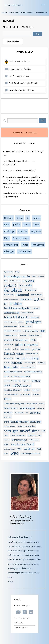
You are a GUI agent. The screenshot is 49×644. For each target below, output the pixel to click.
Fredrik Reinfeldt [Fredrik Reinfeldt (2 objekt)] (27, 313)
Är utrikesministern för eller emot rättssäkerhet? (19, 163)
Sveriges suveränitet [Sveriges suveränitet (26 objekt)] (22, 431)
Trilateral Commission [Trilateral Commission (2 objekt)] (18, 435)
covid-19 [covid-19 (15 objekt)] (10, 285)
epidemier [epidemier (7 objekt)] (26, 299)
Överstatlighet (11, 245)
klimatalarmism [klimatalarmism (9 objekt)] (14, 354)
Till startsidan (13, 42)
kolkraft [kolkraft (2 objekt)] (7, 363)
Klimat (27, 225)
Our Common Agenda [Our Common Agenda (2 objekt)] (11, 394)
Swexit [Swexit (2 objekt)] (6, 435)
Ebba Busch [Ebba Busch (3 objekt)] (9, 295)
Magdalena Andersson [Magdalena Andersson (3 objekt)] (13, 372)
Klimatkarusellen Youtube (20, 69)
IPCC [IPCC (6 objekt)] (33, 340)
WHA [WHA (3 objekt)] (6, 453)
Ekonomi (8, 218)
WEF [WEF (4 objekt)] (39, 449)
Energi (20, 218)
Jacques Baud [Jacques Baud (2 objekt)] (8, 344)
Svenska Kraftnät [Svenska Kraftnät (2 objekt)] (10, 426)
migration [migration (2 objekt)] (26, 381)
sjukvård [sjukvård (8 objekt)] (35, 413)
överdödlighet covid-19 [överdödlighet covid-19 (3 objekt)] (30, 453)
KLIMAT (4, 13)
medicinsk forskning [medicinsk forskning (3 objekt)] (12, 381)
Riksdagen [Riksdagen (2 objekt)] (41, 408)
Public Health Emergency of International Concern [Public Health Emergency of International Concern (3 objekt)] (24, 403)
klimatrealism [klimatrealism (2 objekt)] (9, 358)
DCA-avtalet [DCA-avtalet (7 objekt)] (25, 285)
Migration (36, 231)
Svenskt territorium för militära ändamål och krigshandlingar (24, 195)
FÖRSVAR (31, 13)
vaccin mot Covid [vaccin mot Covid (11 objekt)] (23, 444)
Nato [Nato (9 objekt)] (27, 390)
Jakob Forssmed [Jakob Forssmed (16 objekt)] (27, 345)
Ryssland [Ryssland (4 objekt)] (8, 412)
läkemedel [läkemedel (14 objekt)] (11, 367)
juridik (16, 225)
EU (28, 218)
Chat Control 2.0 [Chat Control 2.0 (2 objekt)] (15, 281)
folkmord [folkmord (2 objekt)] (36, 308)
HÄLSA (24, 13)
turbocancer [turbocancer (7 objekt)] (35, 435)
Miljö (7, 238)
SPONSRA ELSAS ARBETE (24, 133)
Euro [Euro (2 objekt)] (43, 299)
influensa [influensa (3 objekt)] (23, 335)
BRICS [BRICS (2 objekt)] (34, 276)
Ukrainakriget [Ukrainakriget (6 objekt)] (19, 440)
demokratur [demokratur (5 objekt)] (30, 290)
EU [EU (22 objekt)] (37, 299)
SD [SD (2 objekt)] (27, 413)
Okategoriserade (21, 238)
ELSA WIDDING (14, 5)
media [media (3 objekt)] (7, 376)
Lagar (36, 225)
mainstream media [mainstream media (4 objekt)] (33, 372)
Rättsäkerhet (38, 245)
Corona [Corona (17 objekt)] (28, 281)
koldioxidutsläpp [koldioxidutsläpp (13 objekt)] (27, 358)
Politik (25, 245)
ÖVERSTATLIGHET (41, 13)
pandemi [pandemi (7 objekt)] (25, 394)
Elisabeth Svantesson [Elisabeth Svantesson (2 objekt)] (11, 299)
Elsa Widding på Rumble (19, 76)
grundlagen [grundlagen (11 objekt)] (33, 322)
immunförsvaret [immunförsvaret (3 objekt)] (11, 335)
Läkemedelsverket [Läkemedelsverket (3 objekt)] (28, 367)
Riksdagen (9, 252)
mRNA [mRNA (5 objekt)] (7, 385)
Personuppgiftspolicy (22, 618)
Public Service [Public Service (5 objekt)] (11, 408)
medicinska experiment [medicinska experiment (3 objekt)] (21, 376)
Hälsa (7, 225)
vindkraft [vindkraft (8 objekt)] (29, 449)
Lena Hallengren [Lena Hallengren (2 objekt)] (30, 363)
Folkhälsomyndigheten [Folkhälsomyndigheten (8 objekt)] (18, 308)
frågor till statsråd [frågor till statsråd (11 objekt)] (16, 317)
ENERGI (11, 13)
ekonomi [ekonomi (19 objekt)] (22, 295)
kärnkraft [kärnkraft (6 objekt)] (17, 363)
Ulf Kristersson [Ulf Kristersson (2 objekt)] (34, 440)
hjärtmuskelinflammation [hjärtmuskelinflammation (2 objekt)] (13, 331)
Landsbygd (9, 231)
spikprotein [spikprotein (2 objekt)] (8, 417)
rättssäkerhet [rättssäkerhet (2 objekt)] (19, 413)
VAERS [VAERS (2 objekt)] (19, 449)
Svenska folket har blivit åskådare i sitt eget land (23, 153)
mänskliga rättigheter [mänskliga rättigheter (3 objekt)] (13, 390)
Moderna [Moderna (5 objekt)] (36, 381)
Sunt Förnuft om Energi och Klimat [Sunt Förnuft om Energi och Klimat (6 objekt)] (23, 422)
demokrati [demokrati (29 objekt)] (13, 290)
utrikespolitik (24, 252)
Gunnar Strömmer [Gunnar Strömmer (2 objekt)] (26, 326)
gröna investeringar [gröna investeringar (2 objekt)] (11, 326)
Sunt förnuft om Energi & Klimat (23, 83)
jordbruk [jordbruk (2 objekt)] (15, 349)
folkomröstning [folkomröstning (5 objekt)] (12, 313)
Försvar (37, 218)
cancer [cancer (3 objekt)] (41, 276)
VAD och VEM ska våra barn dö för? (19, 171)
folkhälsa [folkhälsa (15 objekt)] (16, 304)
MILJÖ (17, 13)
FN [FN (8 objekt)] (6, 304)
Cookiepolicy (19, 622)
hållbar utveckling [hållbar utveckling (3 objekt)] (31, 331)
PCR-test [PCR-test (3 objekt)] (36, 394)
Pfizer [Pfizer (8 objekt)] (8, 399)
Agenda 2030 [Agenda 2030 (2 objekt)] (8, 272)
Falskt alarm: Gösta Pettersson (22, 90)
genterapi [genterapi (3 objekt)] (35, 317)
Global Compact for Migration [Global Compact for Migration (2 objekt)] (14, 322)
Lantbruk (23, 231)
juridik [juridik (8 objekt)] (36, 349)
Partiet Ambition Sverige (19, 62)
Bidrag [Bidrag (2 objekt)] (17, 272)
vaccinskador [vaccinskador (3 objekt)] (9, 449)
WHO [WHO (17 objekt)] (15, 453)
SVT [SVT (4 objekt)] (43, 431)
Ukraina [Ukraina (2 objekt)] (7, 440)
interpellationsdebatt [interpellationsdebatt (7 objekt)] (16, 340)
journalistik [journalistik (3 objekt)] (25, 349)
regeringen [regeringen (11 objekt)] (28, 408)
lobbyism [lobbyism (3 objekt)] (41, 363)
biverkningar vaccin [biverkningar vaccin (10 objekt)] (17, 276)
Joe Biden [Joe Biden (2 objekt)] (7, 349)
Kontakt (17, 600)
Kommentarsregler (22, 605)
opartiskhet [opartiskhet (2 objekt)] (36, 390)
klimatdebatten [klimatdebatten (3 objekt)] (32, 354)
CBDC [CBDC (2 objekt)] (6, 281)
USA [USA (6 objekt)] (6, 444)
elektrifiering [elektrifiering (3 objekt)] (37, 295)
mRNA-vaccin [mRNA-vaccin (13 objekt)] (22, 385)
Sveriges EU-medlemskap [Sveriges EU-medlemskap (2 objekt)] (26, 426)
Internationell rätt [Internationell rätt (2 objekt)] (35, 335)
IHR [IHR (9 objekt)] (43, 331)
